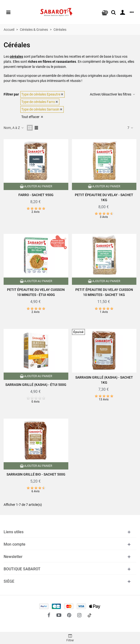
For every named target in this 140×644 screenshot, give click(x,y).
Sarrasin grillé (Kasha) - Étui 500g (36, 385)
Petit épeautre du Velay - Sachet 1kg (104, 197)
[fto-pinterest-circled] (69, 615)
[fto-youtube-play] (59, 615)
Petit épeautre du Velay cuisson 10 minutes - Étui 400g (36, 292)
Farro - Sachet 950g (36, 195)
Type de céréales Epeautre (43, 94)
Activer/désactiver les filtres (113, 94)
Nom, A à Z (14, 128)
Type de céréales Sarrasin (42, 109)
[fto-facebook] (49, 615)
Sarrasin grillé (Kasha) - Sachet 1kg (104, 380)
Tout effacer (32, 117)
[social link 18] (89, 615)
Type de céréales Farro (40, 102)
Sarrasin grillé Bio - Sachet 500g (36, 474)
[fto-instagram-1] (79, 615)
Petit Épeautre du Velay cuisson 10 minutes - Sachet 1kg (104, 292)
